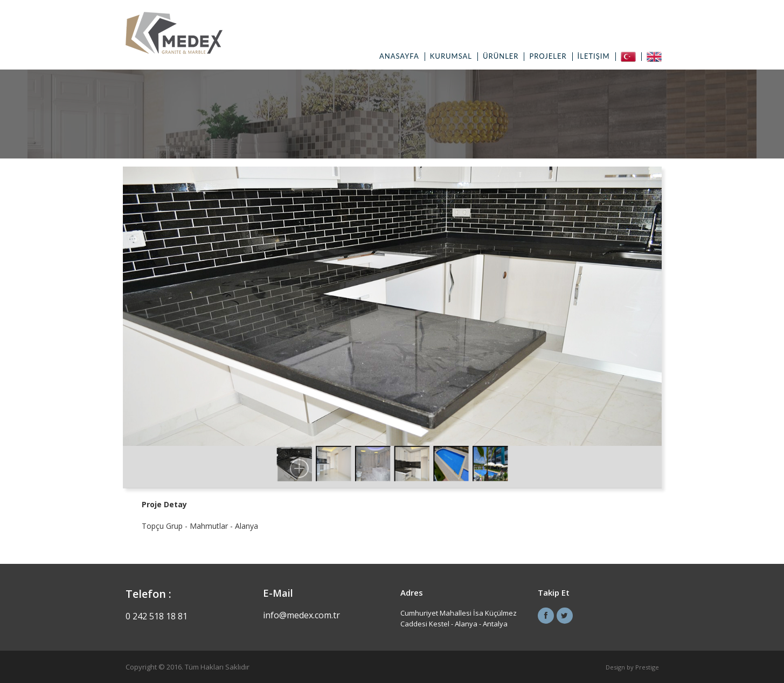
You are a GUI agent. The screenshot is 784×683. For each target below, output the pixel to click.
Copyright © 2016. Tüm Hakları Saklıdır (188, 667)
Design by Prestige (632, 667)
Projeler (548, 56)
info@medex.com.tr (301, 615)
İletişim (594, 56)
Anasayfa (399, 56)
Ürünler (501, 56)
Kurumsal (451, 56)
